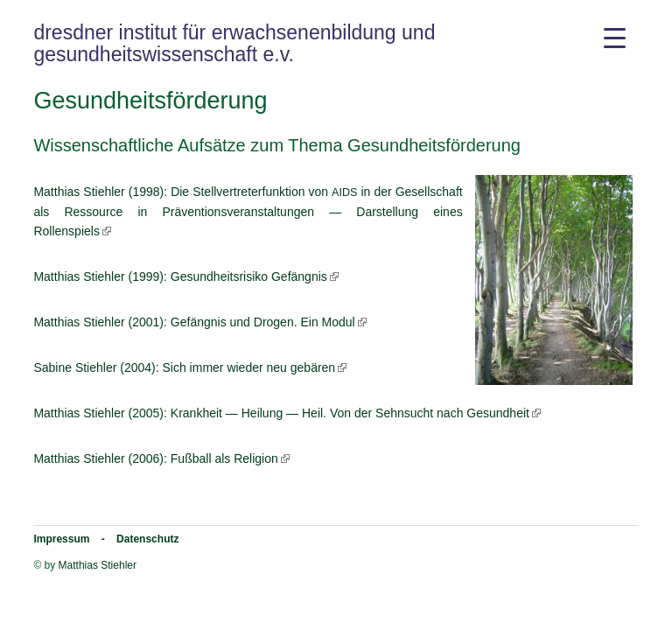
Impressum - (75, 539)
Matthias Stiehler (98, 565)
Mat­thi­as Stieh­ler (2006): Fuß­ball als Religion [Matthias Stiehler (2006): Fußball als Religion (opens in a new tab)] (155, 458)
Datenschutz (147, 539)
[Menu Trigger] (615, 37)
